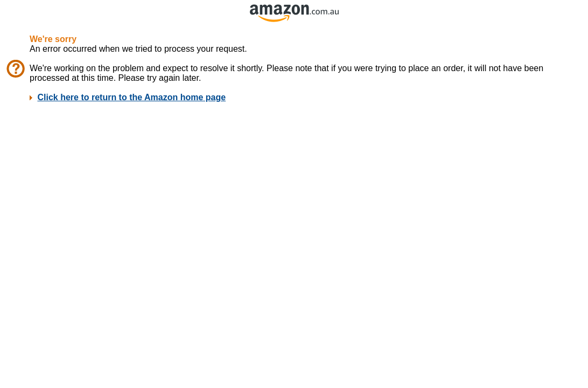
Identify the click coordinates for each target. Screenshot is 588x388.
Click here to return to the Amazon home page (131, 97)
